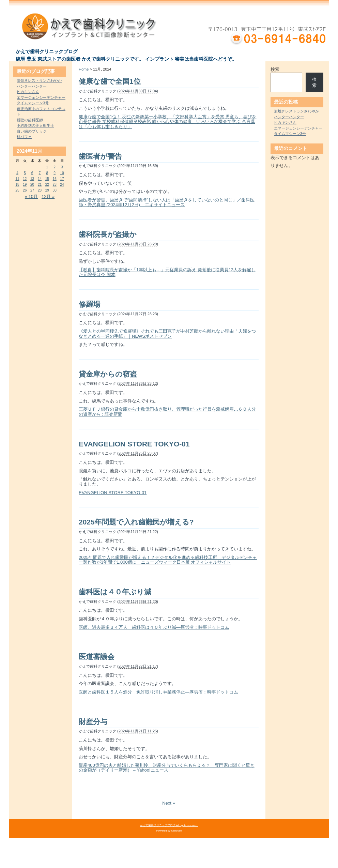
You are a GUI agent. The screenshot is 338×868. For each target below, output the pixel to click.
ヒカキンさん (28, 92)
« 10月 (31, 196)
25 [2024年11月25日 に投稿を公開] (17, 190)
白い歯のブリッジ (32, 131)
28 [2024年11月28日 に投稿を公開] (40, 190)
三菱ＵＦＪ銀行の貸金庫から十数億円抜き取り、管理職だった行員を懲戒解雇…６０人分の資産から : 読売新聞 (167, 412)
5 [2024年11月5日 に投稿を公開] (25, 173)
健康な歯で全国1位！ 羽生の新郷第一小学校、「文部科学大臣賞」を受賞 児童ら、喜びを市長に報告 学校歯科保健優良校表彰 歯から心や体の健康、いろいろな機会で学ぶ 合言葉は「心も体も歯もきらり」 (167, 122)
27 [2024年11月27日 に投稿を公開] (32, 190)
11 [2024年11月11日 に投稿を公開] (17, 179)
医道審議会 (97, 657)
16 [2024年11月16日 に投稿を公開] (55, 179)
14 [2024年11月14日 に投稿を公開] (40, 179)
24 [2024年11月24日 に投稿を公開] (62, 185)
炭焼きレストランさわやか (39, 80)
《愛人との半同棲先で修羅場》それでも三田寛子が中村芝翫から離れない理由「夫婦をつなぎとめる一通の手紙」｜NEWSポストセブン (167, 334)
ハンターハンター (32, 86)
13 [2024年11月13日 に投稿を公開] (32, 179)
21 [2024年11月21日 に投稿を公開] (40, 185)
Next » (169, 803)
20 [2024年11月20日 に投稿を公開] (32, 185)
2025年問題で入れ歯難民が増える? (136, 522)
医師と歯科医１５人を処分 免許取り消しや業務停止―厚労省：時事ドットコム (158, 692)
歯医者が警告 (100, 156)
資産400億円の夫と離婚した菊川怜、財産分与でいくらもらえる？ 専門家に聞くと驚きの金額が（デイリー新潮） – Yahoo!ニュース (167, 768)
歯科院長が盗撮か (108, 234)
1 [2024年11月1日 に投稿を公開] (47, 167)
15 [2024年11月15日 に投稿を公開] (47, 179)
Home (84, 69)
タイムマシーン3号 (33, 103)
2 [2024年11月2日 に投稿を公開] (55, 167)
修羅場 (89, 304)
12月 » (48, 196)
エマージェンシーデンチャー (41, 97)
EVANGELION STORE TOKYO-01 (134, 444)
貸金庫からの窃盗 (108, 374)
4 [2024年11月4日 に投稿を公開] (17, 173)
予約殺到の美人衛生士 (35, 125)
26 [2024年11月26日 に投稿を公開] (25, 190)
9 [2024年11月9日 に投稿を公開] (55, 173)
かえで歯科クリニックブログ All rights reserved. (169, 825)
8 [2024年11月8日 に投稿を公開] (47, 173)
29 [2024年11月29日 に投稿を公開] (47, 190)
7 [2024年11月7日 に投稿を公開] (40, 173)
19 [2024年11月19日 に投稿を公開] (25, 185)
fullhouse (176, 831)
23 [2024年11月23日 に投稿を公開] (55, 185)
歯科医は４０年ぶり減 (115, 592)
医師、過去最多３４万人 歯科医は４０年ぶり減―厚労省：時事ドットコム (154, 627)
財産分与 (93, 722)
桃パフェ (24, 137)
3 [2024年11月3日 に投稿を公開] (62, 167)
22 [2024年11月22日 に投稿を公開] (47, 185)
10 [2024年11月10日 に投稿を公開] (62, 173)
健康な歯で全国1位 (110, 81)
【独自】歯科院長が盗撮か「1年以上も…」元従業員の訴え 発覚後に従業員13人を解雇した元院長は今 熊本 (167, 272)
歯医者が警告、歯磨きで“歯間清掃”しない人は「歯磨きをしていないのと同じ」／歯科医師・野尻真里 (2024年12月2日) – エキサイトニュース (167, 202)
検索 (275, 69)
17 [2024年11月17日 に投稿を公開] (62, 179)
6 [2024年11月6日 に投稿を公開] (32, 173)
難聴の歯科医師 (30, 120)
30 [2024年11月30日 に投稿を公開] (55, 190)
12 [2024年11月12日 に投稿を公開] (25, 179)
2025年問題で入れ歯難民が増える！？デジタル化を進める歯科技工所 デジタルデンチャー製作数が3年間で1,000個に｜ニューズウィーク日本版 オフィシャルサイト (168, 560)
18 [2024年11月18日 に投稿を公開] (17, 185)
